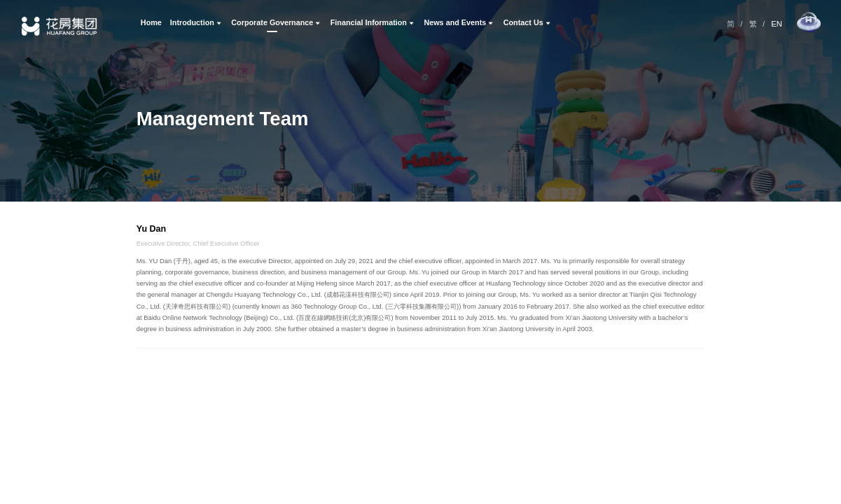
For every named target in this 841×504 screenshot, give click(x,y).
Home (151, 22)
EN (777, 24)
